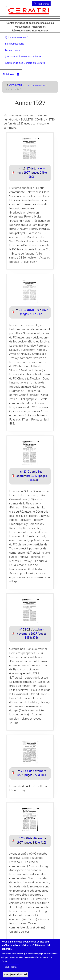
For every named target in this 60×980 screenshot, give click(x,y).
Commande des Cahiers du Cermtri (25, 63)
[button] (30, 151)
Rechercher (43, 4)
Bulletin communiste (36, 85)
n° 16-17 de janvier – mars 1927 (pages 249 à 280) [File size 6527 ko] (32, 172)
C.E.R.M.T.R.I (16, 85)
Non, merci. (11, 970)
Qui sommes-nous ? (16, 37)
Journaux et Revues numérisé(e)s (24, 56)
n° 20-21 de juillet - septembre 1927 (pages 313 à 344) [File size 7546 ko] (32, 476)
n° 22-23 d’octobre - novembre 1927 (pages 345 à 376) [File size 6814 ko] (32, 633)
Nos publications (15, 44)
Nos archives (12, 50)
